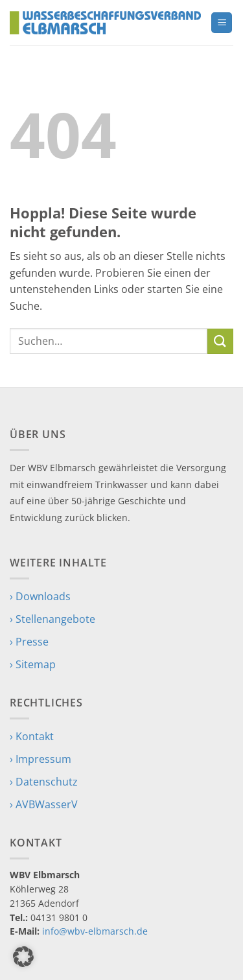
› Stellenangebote (52, 619)
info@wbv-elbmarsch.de (95, 931)
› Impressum (40, 759)
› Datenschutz (44, 782)
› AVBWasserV (44, 804)
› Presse (29, 642)
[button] (222, 23)
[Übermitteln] (220, 341)
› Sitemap (33, 664)
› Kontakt (32, 736)
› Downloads (40, 596)
